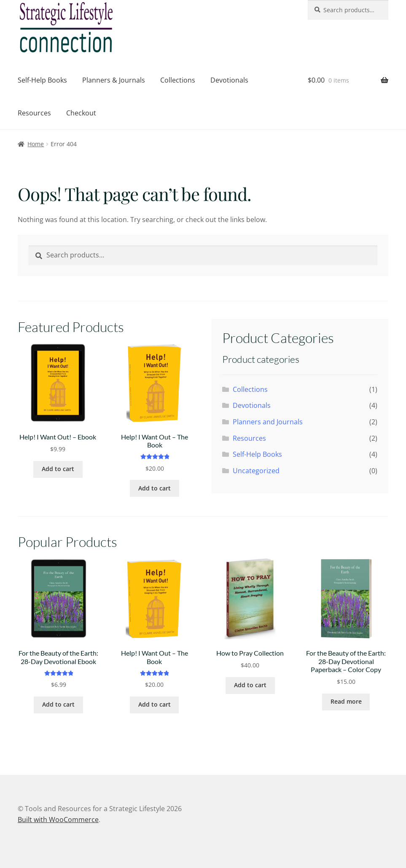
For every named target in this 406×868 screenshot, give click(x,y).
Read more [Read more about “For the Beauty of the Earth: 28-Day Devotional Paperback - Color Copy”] (346, 701)
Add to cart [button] (58, 469)
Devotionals (229, 80)
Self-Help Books (42, 80)
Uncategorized (256, 471)
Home (36, 144)
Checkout (81, 113)
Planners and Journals (268, 422)
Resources (34, 113)
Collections (178, 80)
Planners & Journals (114, 80)
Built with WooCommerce (58, 820)
